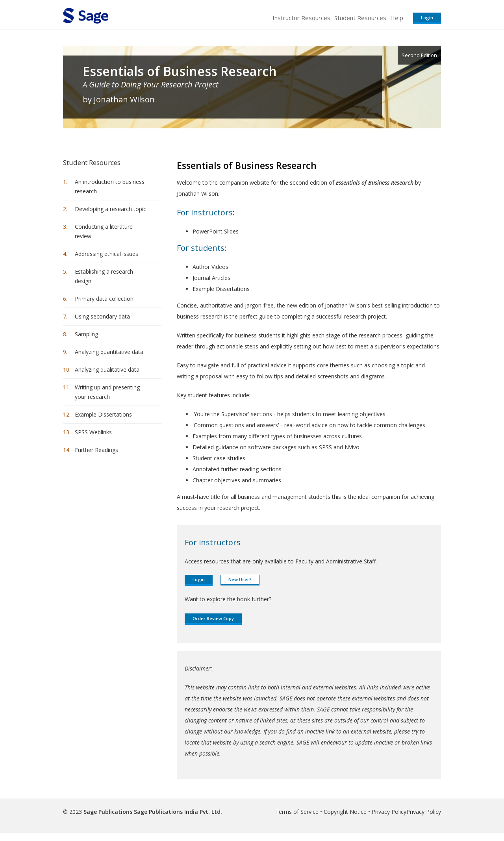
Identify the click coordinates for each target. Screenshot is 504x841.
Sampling (86, 334)
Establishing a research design (104, 276)
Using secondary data (102, 316)
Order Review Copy (213, 618)
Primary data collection (104, 299)
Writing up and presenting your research (107, 392)
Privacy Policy (389, 812)
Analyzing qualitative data (107, 370)
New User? (240, 579)
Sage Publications (108, 812)
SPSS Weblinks (93, 432)
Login (427, 18)
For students (201, 248)
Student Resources (360, 18)
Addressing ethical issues (107, 254)
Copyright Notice (345, 812)
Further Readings (96, 450)
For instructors (205, 212)
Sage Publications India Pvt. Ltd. (177, 812)
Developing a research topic (110, 209)
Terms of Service (297, 812)
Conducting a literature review (104, 231)
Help (397, 18)
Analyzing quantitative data (109, 352)
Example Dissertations (103, 414)
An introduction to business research (110, 186)
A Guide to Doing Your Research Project (151, 84)
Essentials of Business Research (180, 71)
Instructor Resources (301, 18)
